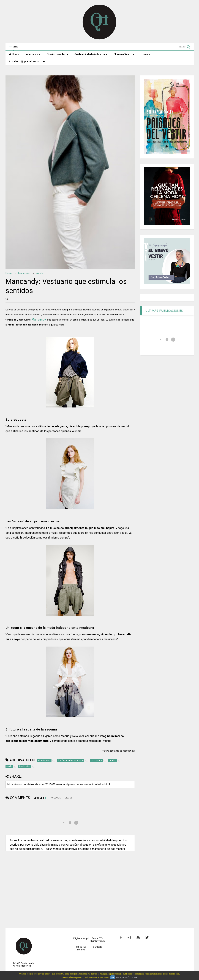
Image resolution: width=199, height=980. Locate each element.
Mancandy (39, 319)
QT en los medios (81, 948)
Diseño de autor (58, 54)
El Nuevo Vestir (124, 54)
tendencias (24, 273)
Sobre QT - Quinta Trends (98, 940)
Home (14, 54)
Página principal (81, 938)
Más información (123, 977)
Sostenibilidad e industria (91, 54)
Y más (134, 977)
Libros (146, 54)
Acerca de (33, 54)
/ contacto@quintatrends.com (27, 61)
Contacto (98, 947)
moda (40, 273)
